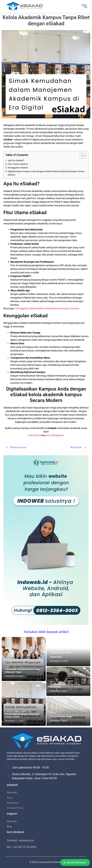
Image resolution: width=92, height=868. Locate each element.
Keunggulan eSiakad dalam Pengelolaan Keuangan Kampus (47, 308)
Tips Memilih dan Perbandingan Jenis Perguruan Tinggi (22, 671)
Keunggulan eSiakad (18, 168)
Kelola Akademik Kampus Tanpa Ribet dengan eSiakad (22, 715)
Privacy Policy (15, 808)
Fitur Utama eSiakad (18, 164)
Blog (9, 826)
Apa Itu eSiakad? (16, 160)
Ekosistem (13, 803)
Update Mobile (64, 653)
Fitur (10, 798)
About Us (12, 821)
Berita (24, 711)
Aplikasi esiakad (13, 711)
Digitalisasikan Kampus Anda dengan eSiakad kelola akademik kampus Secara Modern (46, 173)
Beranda (12, 793)
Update (54, 653)
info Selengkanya (55, 435)
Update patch (56, 657)
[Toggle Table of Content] (81, 156)
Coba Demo (34, 435)
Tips (7, 667)
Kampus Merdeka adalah (61, 717)
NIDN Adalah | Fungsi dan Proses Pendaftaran (65, 686)
